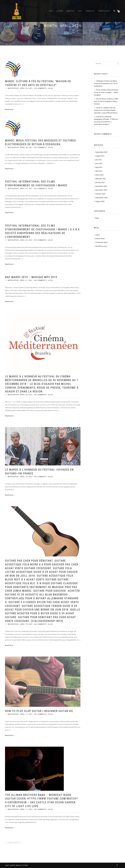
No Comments (41, 88)
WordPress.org (101, 246)
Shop (51, 11)
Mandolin (70, 11)
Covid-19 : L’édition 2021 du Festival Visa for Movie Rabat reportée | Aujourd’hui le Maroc (106, 110)
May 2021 (99, 167)
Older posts (13, 843)
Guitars (60, 11)
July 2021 (99, 160)
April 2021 (99, 171)
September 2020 (101, 198)
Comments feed (101, 242)
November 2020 (101, 190)
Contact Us (90, 11)
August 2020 (100, 201)
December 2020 (101, 186)
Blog (80, 11)
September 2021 (101, 152)
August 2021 (100, 156)
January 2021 (100, 182)
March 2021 (100, 175)
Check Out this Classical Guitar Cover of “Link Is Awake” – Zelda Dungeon (106, 92)
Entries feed (100, 239)
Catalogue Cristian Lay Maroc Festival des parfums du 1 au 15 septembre (106, 83)
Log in (98, 235)
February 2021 (101, 179)
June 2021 (99, 163)
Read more (9, 109)
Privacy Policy (104, 11)
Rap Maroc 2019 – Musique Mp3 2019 (31, 277)
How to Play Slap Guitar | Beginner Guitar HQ (39, 711)
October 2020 (100, 194)
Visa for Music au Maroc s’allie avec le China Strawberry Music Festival (106, 101)
